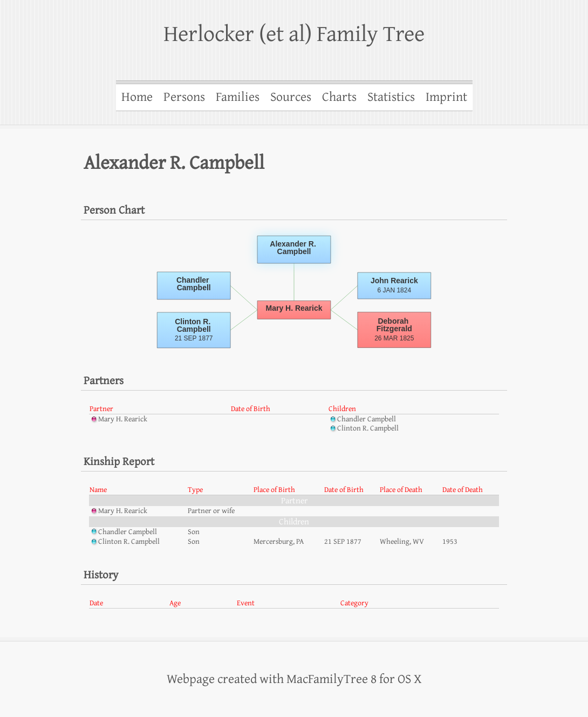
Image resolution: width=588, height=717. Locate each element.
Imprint (446, 97)
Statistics (391, 97)
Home (137, 97)
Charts (339, 97)
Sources (291, 97)
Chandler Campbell (362, 419)
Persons (184, 97)
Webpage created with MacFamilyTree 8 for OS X (294, 679)
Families (238, 97)
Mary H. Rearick (118, 419)
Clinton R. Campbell (364, 428)
